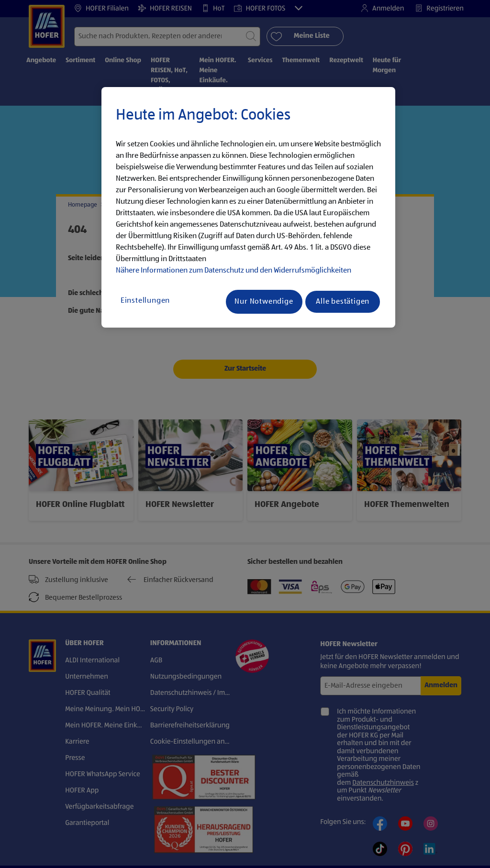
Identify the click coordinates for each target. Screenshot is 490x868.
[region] (248, 208)
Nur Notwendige (264, 302)
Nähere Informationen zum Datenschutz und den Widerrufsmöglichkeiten (234, 271)
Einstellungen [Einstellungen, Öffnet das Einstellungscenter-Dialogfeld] (145, 301)
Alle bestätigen (343, 302)
